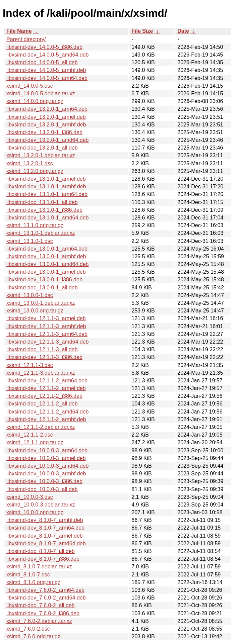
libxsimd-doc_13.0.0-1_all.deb (42, 288)
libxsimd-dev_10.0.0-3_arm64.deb (47, 450)
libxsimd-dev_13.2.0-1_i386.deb (44, 132)
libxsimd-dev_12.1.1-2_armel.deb (46, 388)
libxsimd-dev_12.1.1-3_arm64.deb (47, 334)
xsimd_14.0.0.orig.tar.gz (35, 101)
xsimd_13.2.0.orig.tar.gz (35, 171)
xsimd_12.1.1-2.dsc (30, 435)
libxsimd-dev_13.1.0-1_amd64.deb (47, 218)
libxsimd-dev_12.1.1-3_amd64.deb (47, 342)
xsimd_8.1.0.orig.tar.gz (33, 582)
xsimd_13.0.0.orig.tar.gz (35, 311)
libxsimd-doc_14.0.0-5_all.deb (42, 62)
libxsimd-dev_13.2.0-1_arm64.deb (47, 109)
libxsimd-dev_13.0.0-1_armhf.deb (46, 256)
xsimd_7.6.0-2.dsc (28, 629)
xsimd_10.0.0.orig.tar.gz (35, 512)
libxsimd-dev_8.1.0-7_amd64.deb (46, 543)
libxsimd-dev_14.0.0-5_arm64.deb (47, 78)
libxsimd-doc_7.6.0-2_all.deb (41, 605)
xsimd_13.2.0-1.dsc (30, 163)
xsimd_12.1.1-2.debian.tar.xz (41, 427)
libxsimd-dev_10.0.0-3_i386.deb (44, 481)
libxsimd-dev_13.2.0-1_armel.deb (46, 117)
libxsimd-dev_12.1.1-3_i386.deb (44, 357)
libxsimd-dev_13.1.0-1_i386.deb (44, 210)
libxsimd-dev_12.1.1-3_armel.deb (46, 318)
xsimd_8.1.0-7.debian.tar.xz (39, 567)
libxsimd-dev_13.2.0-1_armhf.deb (46, 125)
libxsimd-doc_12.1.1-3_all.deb (42, 349)
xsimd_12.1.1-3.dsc (30, 365)
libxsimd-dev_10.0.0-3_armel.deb (46, 458)
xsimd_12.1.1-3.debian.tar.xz (41, 373)
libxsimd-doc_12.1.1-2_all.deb (42, 404)
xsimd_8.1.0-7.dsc (28, 575)
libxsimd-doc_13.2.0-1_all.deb (42, 148)
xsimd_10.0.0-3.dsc (30, 497)
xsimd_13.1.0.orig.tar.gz (35, 225)
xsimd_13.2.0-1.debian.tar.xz (41, 155)
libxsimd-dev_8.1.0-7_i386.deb (43, 559)
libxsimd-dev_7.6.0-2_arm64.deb (45, 590)
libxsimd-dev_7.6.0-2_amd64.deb (46, 598)
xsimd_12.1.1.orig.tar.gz (35, 442)
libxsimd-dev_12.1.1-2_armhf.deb (46, 419)
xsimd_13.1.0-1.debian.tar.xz (41, 233)
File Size (142, 31)
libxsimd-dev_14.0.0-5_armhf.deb (46, 70)
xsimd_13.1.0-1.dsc (30, 241)
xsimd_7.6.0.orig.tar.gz (33, 636)
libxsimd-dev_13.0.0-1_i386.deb (44, 280)
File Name (19, 31)
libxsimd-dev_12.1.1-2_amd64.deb (47, 412)
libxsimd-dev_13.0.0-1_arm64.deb (47, 249)
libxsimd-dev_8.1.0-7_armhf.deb (45, 520)
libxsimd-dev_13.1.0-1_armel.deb (46, 179)
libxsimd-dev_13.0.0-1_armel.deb (46, 272)
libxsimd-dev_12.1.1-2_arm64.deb (47, 381)
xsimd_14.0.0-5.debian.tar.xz (41, 94)
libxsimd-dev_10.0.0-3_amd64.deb (47, 466)
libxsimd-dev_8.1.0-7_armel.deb (45, 536)
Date (183, 31)
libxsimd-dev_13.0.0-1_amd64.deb (47, 264)
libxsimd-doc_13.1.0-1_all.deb (42, 202)
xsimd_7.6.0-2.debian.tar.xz (39, 621)
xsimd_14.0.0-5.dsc (30, 86)
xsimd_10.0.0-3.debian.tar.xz (41, 505)
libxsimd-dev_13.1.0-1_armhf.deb (46, 187)
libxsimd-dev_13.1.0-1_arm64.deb (47, 194)
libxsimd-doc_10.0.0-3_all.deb (42, 489)
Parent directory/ (26, 39)
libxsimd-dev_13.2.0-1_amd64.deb (47, 140)
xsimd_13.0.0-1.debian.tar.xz (41, 303)
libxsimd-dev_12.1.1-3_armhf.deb (46, 326)
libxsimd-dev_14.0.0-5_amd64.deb (47, 55)
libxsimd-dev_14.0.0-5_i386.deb (44, 47)
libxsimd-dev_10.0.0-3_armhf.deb (46, 474)
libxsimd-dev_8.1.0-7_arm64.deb (45, 528)
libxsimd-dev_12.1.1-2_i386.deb (44, 396)
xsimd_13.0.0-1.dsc (30, 295)
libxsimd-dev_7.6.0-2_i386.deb (43, 613)
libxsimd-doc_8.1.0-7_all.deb (41, 551)
